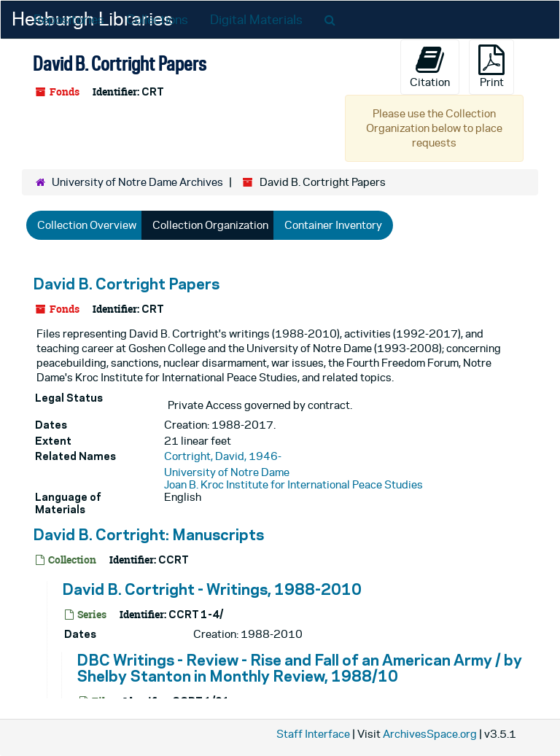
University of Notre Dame (227, 472)
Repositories (69, 20)
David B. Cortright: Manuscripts (148, 534)
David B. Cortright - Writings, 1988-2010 (212, 589)
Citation (430, 66)
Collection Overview (87, 225)
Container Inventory (333, 225)
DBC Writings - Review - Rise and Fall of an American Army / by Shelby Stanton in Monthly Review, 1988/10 (299, 668)
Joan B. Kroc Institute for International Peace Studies (293, 484)
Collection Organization (210, 225)
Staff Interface (313, 734)
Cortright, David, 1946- (223, 456)
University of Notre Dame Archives (137, 182)
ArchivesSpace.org (430, 734)
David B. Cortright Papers (126, 284)
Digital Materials (256, 20)
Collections (157, 20)
